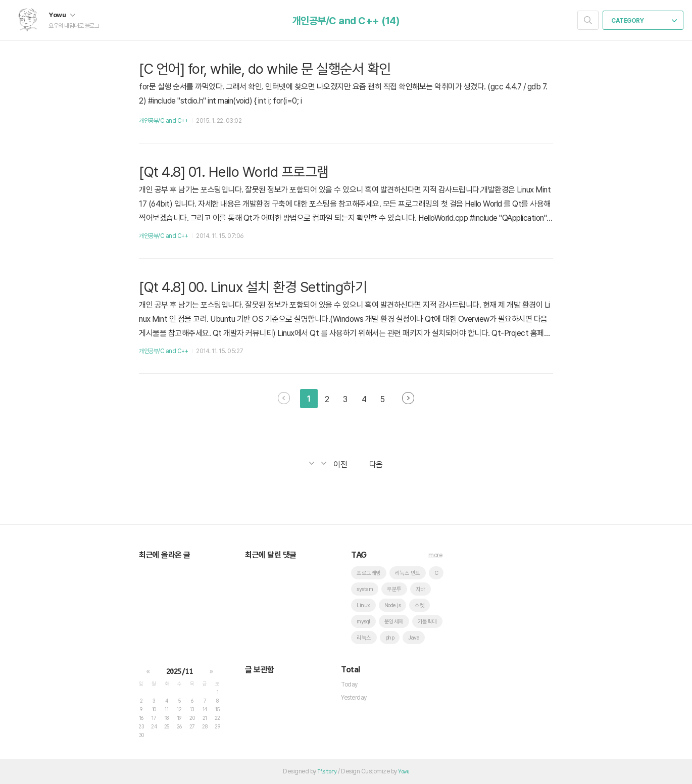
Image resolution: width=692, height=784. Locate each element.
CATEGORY (644, 21)
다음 (408, 398)
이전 (284, 398)
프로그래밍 (369, 573)
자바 (421, 589)
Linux (363, 605)
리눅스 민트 (408, 573)
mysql (363, 622)
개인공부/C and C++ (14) (346, 21)
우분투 (394, 589)
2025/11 (180, 671)
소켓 (419, 605)
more (435, 555)
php (390, 638)
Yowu (62, 15)
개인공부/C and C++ (163, 121)
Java (414, 638)
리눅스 (364, 638)
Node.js (393, 605)
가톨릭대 (427, 622)
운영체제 (394, 622)
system (365, 589)
